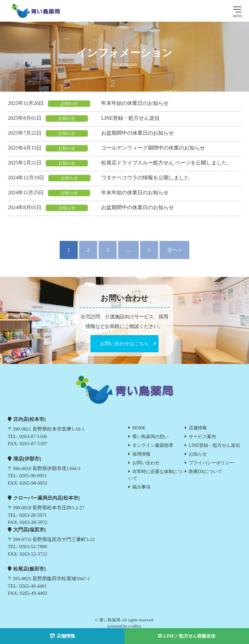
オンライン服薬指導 (153, 445)
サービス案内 (202, 437)
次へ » (174, 250)
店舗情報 (198, 428)
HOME (139, 428)
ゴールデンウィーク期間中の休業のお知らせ (153, 148)
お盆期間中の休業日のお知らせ (137, 133)
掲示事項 (141, 487)
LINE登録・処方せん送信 (130, 118)
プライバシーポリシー (211, 463)
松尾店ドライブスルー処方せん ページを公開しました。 (167, 163)
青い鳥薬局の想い (150, 437)
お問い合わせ (146, 463)
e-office (135, 626)
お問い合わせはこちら (124, 344)
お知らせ (198, 454)
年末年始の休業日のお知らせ (135, 103)
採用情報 (141, 454)
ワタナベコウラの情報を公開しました (145, 178)
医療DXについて (206, 472)
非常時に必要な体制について (155, 475)
